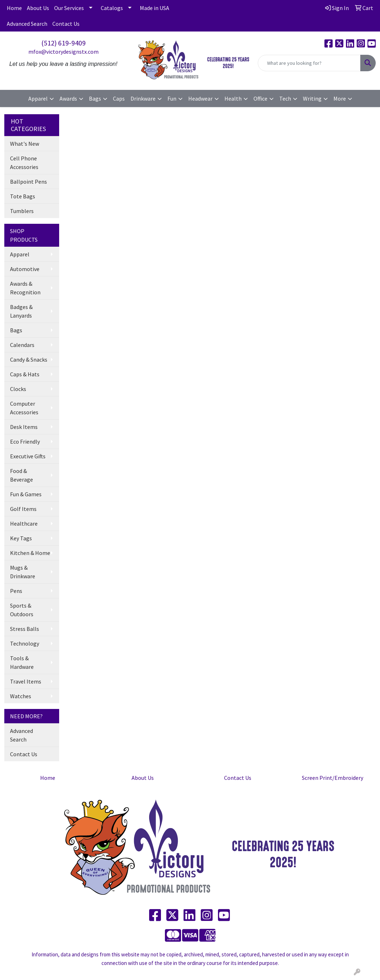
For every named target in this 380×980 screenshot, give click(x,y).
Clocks (18, 389)
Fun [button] (172, 98)
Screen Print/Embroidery (332, 778)
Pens (16, 591)
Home (14, 8)
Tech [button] (285, 98)
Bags (16, 330)
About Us (38, 8)
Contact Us (66, 24)
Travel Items (26, 681)
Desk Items (24, 427)
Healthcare (24, 523)
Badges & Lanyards (21, 311)
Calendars (22, 345)
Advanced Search (27, 24)
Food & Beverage (22, 475)
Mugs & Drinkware (23, 572)
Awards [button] (68, 98)
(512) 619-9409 (63, 43)
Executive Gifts (28, 456)
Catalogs (112, 8)
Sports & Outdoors (22, 610)
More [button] (340, 98)
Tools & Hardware (22, 662)
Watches (21, 696)
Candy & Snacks (29, 359)
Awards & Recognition (25, 288)
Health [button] (233, 98)
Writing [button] (312, 98)
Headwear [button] (200, 98)
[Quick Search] (309, 63)
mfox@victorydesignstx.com (63, 52)
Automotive (25, 269)
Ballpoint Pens (28, 182)
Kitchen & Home (30, 553)
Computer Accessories (24, 408)
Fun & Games (26, 494)
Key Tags (21, 538)
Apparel (20, 254)
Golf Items (23, 509)
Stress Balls (25, 629)
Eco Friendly (25, 441)
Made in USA (155, 8)
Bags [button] (95, 98)
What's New (25, 144)
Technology (25, 643)
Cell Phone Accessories (24, 163)
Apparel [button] (38, 98)
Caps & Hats (25, 374)
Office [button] (260, 98)
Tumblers (22, 211)
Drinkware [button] (143, 98)
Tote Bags (23, 196)
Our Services (69, 8)
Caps (119, 98)
